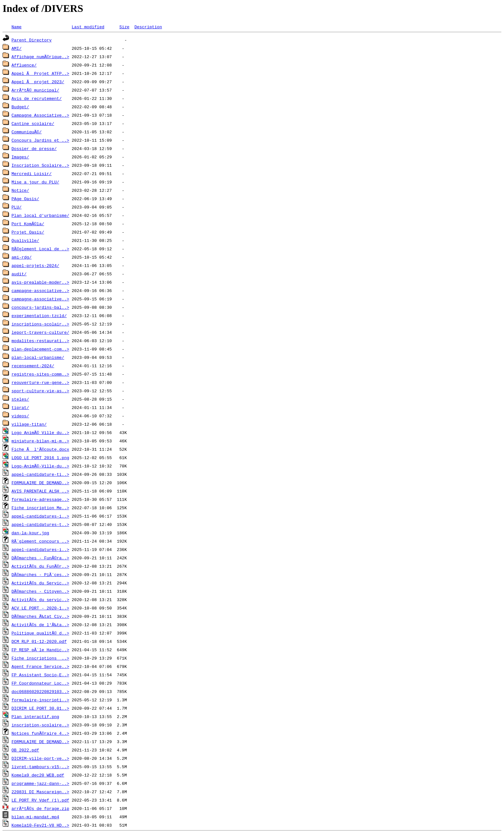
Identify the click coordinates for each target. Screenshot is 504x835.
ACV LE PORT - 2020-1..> (40, 608)
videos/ (20, 416)
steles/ (20, 399)
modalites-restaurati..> (40, 341)
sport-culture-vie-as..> (40, 391)
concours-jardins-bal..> (40, 307)
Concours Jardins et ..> (40, 140)
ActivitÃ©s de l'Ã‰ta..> (40, 625)
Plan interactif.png (35, 716)
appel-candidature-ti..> (40, 474)
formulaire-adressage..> (40, 499)
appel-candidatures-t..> (40, 524)
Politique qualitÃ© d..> (40, 633)
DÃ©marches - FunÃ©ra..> (40, 558)
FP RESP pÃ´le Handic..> (40, 650)
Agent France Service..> (40, 666)
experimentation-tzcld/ (39, 315)
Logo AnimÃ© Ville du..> (40, 432)
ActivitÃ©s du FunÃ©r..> (40, 566)
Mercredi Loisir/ (32, 173)
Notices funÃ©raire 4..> (40, 733)
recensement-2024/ (33, 366)
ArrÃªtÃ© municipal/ (35, 90)
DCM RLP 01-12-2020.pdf (39, 641)
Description (148, 27)
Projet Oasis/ (28, 232)
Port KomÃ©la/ (28, 224)
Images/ (20, 157)
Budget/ (20, 107)
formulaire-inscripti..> (40, 700)
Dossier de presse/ (34, 148)
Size (124, 27)
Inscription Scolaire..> (40, 165)
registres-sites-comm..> (40, 374)
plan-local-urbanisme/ (38, 357)
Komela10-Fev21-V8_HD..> (40, 825)
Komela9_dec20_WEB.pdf (38, 775)
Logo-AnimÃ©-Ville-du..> (40, 466)
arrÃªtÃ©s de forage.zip (40, 808)
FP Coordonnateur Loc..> (40, 683)
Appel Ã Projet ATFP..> (40, 73)
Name (17, 27)
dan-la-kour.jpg (30, 533)
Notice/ (20, 190)
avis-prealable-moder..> (40, 282)
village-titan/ (29, 424)
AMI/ (17, 48)
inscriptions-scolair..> (40, 324)
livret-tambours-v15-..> (40, 767)
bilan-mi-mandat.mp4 (35, 817)
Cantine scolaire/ (33, 123)
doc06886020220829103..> (40, 691)
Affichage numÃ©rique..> (40, 57)
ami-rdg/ (22, 257)
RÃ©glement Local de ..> (40, 249)
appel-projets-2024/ (35, 265)
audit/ (19, 274)
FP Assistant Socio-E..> (40, 675)
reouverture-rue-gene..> (40, 382)
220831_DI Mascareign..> (40, 792)
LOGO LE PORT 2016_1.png (40, 457)
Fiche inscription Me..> (40, 508)
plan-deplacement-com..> (40, 349)
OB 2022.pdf (25, 750)
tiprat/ (20, 407)
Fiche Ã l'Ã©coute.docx (40, 449)
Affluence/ (24, 65)
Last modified (88, 27)
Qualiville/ (25, 240)
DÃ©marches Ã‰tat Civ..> (40, 616)
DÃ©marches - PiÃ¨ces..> (40, 574)
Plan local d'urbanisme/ (40, 215)
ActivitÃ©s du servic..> (40, 600)
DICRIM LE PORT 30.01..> (40, 708)
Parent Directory (32, 40)
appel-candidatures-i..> (40, 516)
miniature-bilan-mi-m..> (40, 441)
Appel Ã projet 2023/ (38, 82)
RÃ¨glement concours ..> (40, 541)
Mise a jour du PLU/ (35, 182)
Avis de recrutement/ (37, 98)
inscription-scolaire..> (40, 725)
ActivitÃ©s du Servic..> (40, 583)
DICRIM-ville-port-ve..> (40, 758)
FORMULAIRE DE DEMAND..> (40, 483)
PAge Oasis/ (25, 199)
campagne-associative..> (40, 290)
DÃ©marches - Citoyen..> (40, 591)
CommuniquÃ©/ (27, 132)
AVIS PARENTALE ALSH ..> (40, 491)
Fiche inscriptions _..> (40, 658)
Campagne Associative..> (40, 115)
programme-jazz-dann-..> (40, 783)
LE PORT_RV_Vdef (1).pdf (40, 800)
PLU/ (17, 207)
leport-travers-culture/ (40, 332)
